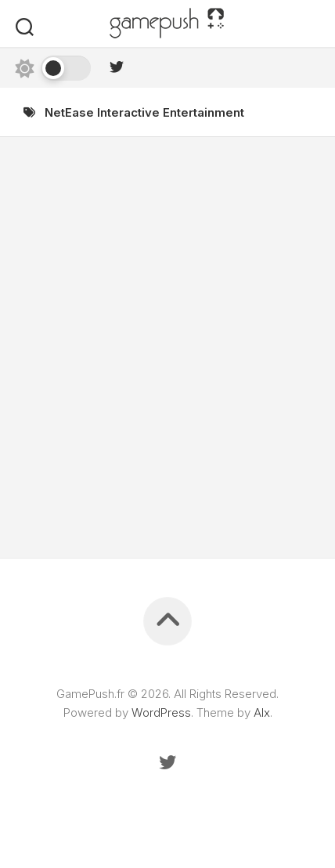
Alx (262, 712)
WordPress (161, 712)
